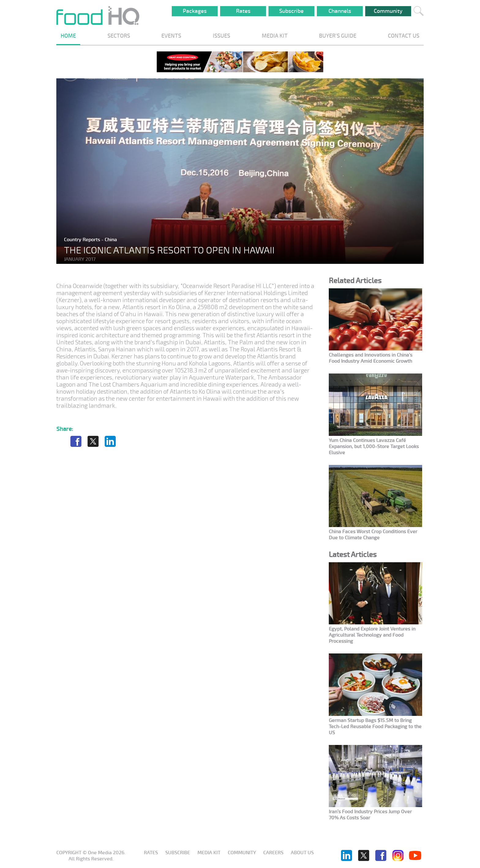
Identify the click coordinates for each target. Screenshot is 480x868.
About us (302, 853)
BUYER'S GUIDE (338, 36)
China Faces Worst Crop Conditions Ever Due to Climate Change (373, 535)
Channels (340, 11)
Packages (195, 11)
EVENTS (171, 36)
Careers (273, 853)
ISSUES (221, 36)
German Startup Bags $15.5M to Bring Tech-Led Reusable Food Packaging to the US (375, 727)
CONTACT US (404, 36)
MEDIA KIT (275, 36)
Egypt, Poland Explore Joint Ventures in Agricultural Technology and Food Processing (372, 635)
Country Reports (83, 240)
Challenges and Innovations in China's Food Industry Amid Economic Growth (371, 358)
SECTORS (119, 36)
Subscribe (291, 11)
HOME (68, 36)
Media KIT (209, 853)
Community (388, 11)
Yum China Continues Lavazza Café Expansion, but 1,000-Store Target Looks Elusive (374, 447)
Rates (243, 11)
